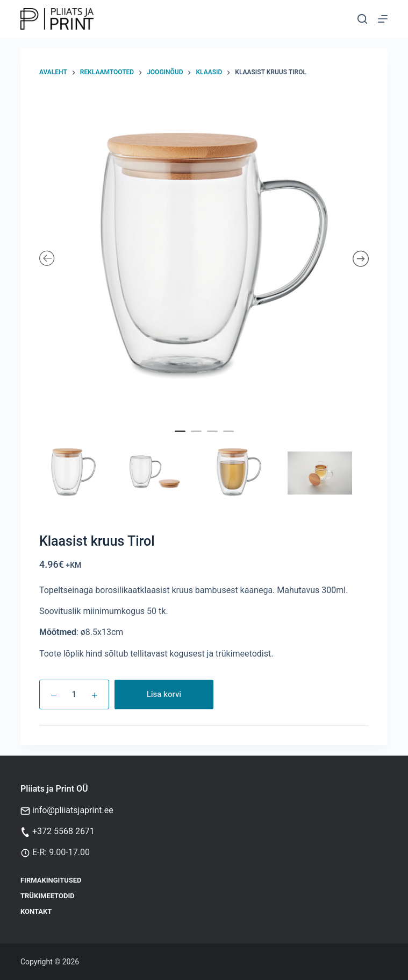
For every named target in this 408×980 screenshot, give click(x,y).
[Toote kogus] (74, 695)
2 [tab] (197, 439)
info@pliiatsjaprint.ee (73, 810)
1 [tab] (181, 439)
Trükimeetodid (48, 896)
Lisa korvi (164, 694)
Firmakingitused (51, 880)
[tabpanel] (204, 259)
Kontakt (36, 911)
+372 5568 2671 (63, 831)
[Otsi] (362, 19)
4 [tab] (230, 439)
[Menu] (383, 19)
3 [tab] (213, 439)
